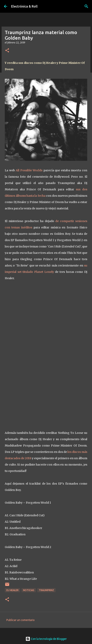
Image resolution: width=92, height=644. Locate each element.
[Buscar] (86, 6)
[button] (7, 51)
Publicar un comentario (21, 620)
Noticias (29, 590)
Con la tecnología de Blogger (46, 639)
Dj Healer (12, 590)
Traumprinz (46, 590)
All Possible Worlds (29, 170)
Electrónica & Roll (24, 6)
